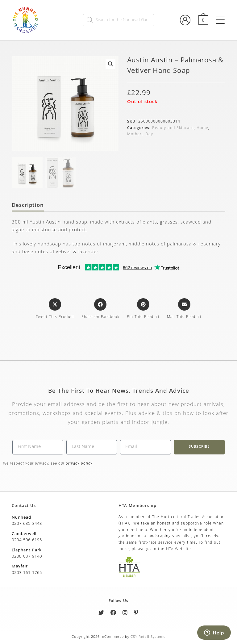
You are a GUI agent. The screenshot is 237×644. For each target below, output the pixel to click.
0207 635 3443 (27, 524)
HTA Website (179, 550)
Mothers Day (140, 134)
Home (202, 128)
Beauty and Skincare (173, 128)
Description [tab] (28, 206)
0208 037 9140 (27, 557)
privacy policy (79, 464)
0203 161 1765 (27, 573)
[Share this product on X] (55, 310)
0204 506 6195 (27, 541)
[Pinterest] (136, 614)
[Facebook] (113, 614)
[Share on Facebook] (100, 310)
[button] (110, 64)
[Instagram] (125, 614)
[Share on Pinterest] (143, 310)
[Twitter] (101, 614)
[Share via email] (184, 310)
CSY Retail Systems (148, 637)
